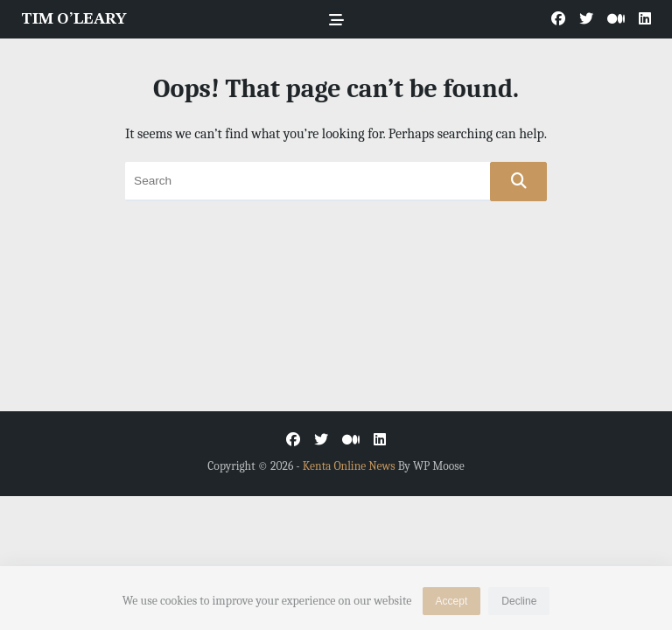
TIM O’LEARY (73, 19)
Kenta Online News (349, 466)
